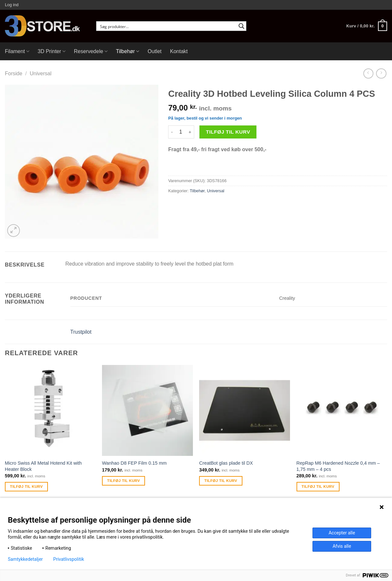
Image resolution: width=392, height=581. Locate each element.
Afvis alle (342, 546)
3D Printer (52, 51)
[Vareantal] (181, 132)
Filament (17, 51)
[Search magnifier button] (241, 26)
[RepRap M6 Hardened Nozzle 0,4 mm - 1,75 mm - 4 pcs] (342, 410)
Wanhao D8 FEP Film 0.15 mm (134, 463)
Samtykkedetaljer (25, 559)
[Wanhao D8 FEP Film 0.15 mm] (147, 410)
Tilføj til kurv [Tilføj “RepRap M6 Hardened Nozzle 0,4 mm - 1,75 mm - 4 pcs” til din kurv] (318, 487)
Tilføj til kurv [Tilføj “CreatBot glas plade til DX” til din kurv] (221, 481)
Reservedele (91, 51)
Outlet (155, 51)
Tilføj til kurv (228, 132)
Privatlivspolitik (68, 559)
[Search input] (167, 26)
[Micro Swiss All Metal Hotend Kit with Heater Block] (50, 410)
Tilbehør (128, 51)
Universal (41, 73)
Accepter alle (342, 533)
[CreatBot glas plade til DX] (245, 410)
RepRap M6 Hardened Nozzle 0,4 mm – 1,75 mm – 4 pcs (338, 466)
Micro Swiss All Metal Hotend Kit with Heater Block (43, 466)
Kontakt (179, 51)
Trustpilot (81, 332)
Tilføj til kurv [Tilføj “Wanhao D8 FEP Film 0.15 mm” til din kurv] (124, 481)
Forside (14, 73)
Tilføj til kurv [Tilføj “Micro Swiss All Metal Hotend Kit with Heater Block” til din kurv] (27, 487)
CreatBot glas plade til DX (226, 463)
